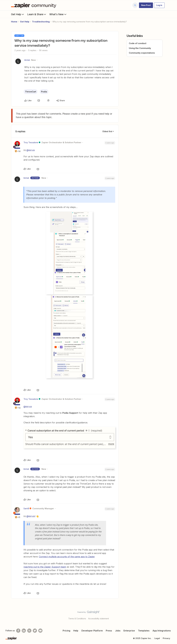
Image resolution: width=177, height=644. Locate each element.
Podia (44, 92)
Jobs (118, 631)
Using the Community (140, 48)
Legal (157, 638)
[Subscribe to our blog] (29, 631)
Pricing (66, 631)
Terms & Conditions (77, 619)
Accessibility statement (99, 619)
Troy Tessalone (31, 142)
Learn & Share (37, 14)
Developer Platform (92, 631)
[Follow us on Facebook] (18, 631)
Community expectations (142, 53)
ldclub (27, 60)
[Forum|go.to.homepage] (34, 5)
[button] (146, 5)
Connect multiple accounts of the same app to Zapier (67, 557)
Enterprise (129, 631)
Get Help (18, 14)
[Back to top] (171, 614)
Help (76, 631)
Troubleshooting (41, 22)
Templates (144, 631)
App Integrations (162, 631)
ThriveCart (31, 92)
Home (14, 22)
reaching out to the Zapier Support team (45, 567)
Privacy (166, 638)
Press (109, 631)
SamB (26, 508)
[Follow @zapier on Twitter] (35, 631)
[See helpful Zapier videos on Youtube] (40, 631)
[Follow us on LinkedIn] (24, 631)
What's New (58, 14)
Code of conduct (138, 43)
